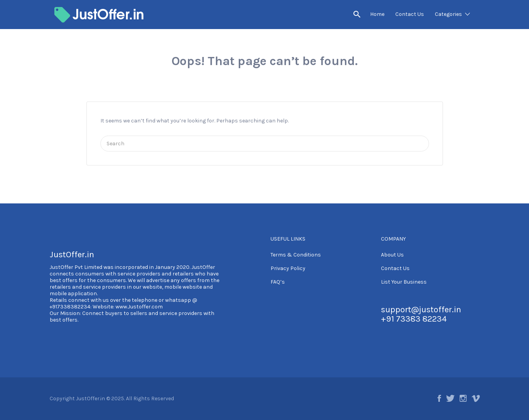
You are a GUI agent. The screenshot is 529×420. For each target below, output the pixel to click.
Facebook (439, 398)
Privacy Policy (288, 268)
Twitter (450, 398)
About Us (392, 255)
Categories (448, 14)
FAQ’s (278, 282)
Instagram (463, 398)
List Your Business (404, 282)
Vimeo (476, 398)
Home (377, 14)
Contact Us (410, 14)
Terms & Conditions (296, 255)
